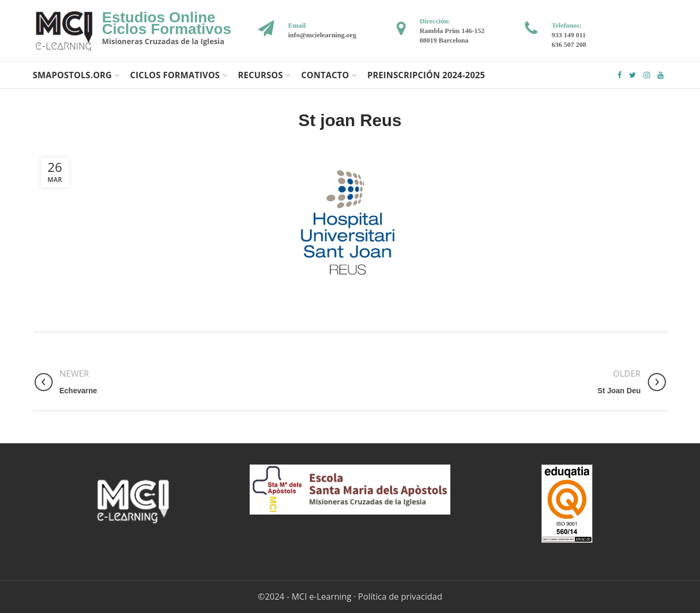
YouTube (661, 75)
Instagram (647, 75)
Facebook (620, 75)
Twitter (633, 75)
